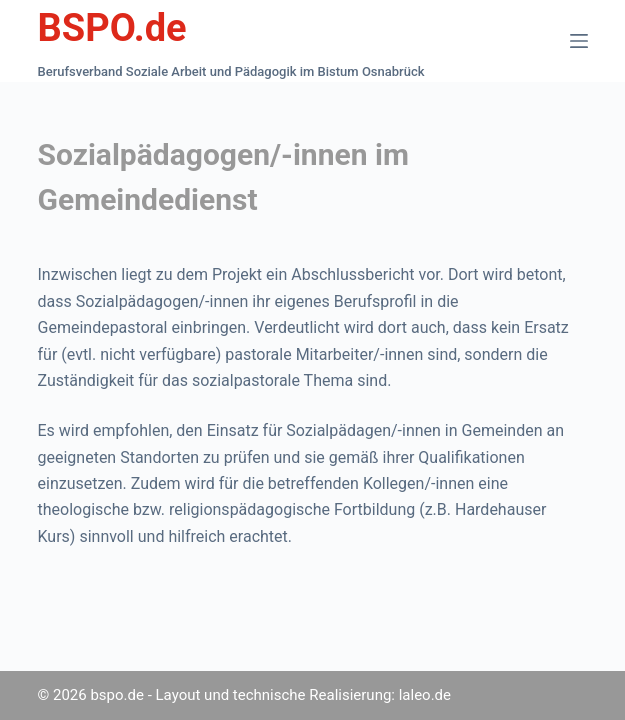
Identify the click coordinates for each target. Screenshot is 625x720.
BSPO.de (112, 28)
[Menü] (579, 41)
